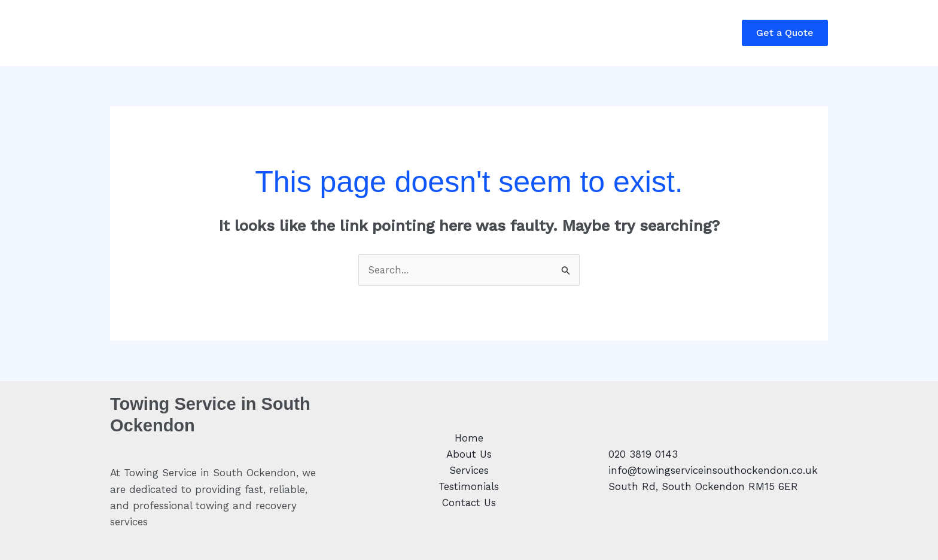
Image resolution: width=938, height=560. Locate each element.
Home (135, 33)
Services (255, 33)
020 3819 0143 (643, 454)
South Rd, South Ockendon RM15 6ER (703, 486)
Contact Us (403, 33)
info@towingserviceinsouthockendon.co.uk (713, 470)
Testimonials (325, 33)
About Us (192, 33)
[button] (785, 33)
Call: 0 (650, 41)
